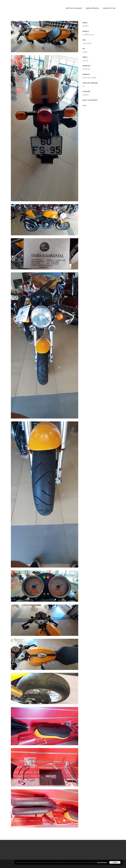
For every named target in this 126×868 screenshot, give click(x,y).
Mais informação (102, 862)
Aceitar (115, 862)
